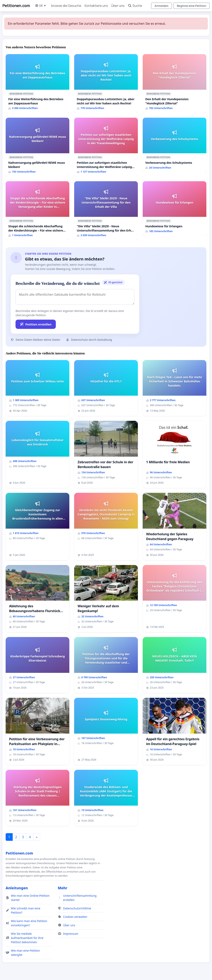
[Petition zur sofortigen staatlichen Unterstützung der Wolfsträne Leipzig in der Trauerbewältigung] (106, 147)
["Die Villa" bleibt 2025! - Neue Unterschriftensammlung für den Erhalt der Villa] (106, 211)
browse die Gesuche (66, 6)
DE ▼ (41, 6)
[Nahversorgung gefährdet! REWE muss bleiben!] (37, 147)
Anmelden (162, 6)
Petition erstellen (36, 324)
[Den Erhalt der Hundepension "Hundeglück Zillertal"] (175, 83)
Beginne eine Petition (192, 6)
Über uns (118, 6)
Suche (135, 6)
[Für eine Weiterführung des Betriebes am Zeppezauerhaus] (37, 83)
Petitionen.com (16, 6)
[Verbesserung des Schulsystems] (175, 145)
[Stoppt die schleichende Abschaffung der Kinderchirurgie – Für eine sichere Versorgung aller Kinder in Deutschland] (37, 211)
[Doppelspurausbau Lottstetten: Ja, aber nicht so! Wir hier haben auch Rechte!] (106, 83)
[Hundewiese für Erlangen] (175, 209)
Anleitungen (17, 888)
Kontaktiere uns (96, 6)
